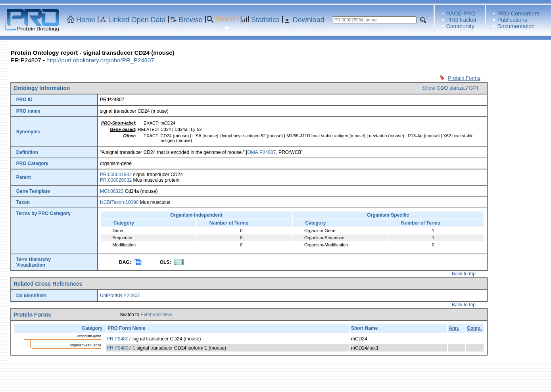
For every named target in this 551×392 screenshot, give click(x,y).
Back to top (464, 274)
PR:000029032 (116, 180)
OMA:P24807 (261, 152)
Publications (513, 20)
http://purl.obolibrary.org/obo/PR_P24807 (100, 60)
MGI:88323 (112, 191)
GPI (474, 88)
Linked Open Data (137, 20)
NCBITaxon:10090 (119, 202)
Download (309, 20)
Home (86, 20)
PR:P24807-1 (121, 348)
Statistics (265, 20)
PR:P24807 (119, 339)
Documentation (516, 26)
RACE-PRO (461, 13)
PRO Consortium (518, 13)
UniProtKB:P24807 (120, 296)
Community (460, 26)
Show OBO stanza (443, 88)
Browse (191, 20)
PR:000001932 (116, 175)
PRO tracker (462, 20)
